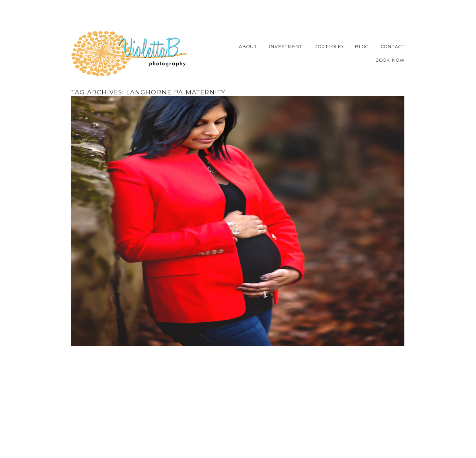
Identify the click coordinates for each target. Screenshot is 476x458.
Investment (286, 47)
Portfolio (329, 47)
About (248, 47)
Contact (393, 47)
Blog (362, 47)
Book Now (390, 60)
